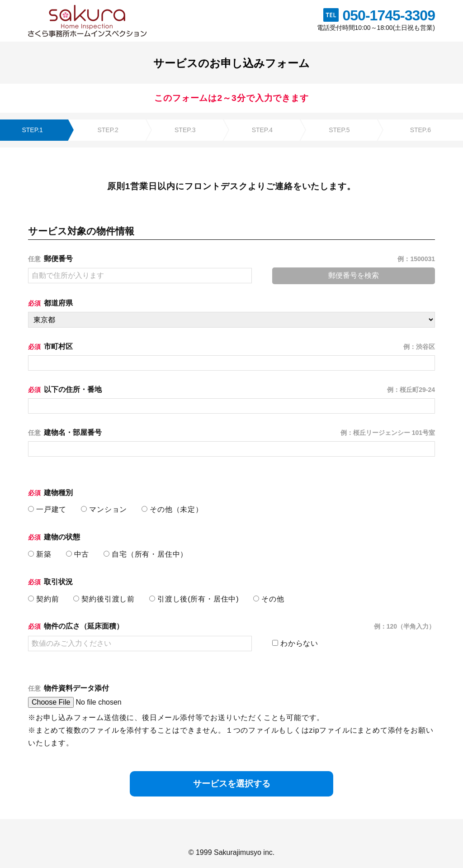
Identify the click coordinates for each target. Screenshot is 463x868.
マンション (104, 509)
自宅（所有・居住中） (146, 554)
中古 (78, 554)
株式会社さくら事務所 (87, 21)
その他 (269, 599)
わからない (295, 643)
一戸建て (47, 509)
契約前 (43, 599)
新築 (40, 554)
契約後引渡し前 (104, 599)
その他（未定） (172, 509)
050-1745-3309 (389, 15)
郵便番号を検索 (354, 275)
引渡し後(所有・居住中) (194, 599)
